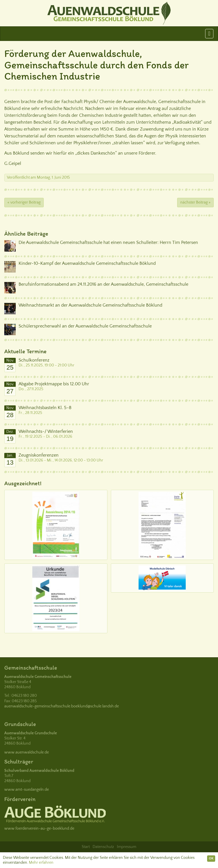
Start (86, 847)
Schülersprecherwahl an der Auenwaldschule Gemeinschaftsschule (85, 326)
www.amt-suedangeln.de (27, 790)
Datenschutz (103, 847)
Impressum (127, 847)
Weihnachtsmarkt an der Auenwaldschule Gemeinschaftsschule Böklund (90, 305)
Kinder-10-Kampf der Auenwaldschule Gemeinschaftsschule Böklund (87, 263)
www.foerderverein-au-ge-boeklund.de (39, 828)
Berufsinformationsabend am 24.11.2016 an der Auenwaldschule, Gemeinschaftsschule (103, 284)
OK (211, 858)
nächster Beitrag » (195, 202)
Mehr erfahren (41, 863)
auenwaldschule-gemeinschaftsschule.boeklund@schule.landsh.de (62, 706)
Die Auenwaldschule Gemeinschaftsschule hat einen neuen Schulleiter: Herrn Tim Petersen (108, 242)
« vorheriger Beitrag (24, 202)
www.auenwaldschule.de (27, 752)
